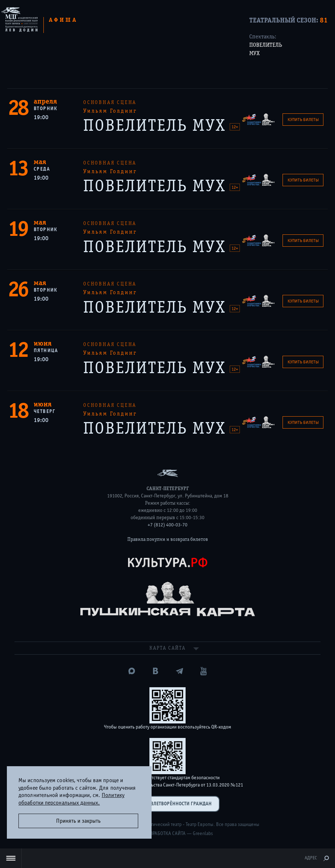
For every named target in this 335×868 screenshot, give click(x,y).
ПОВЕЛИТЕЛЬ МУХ (266, 49)
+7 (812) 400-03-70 (167, 525)
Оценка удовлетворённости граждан (167, 804)
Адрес (311, 858)
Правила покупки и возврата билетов (168, 539)
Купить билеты (303, 120)
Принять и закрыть (78, 821)
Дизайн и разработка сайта (154, 834)
